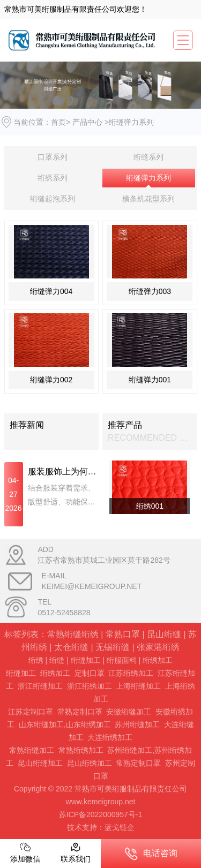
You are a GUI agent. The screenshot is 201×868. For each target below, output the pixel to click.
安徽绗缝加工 (129, 712)
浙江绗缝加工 (40, 686)
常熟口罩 (123, 634)
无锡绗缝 (113, 647)
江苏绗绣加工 (131, 673)
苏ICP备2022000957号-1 (101, 814)
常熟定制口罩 (80, 712)
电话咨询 (151, 854)
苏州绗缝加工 (137, 724)
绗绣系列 (53, 178)
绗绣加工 (158, 660)
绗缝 (57, 660)
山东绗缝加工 (41, 724)
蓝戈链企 (120, 827)
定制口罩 (90, 673)
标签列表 (21, 634)
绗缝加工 (86, 660)
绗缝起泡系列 (53, 199)
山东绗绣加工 (88, 724)
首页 (58, 122)
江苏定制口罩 (31, 712)
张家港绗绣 (158, 647)
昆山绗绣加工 (90, 763)
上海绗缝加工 (138, 686)
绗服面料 (122, 660)
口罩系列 (53, 157)
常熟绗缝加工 (32, 750)
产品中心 (87, 122)
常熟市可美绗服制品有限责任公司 (61, 9)
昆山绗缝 (164, 634)
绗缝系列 (148, 157)
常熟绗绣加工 (81, 750)
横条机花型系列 (148, 199)
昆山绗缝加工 (40, 763)
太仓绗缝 (71, 647)
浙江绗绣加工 (90, 686)
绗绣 (36, 660)
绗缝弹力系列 (148, 178)
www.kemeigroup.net (101, 802)
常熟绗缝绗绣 (73, 634)
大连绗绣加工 (110, 737)
